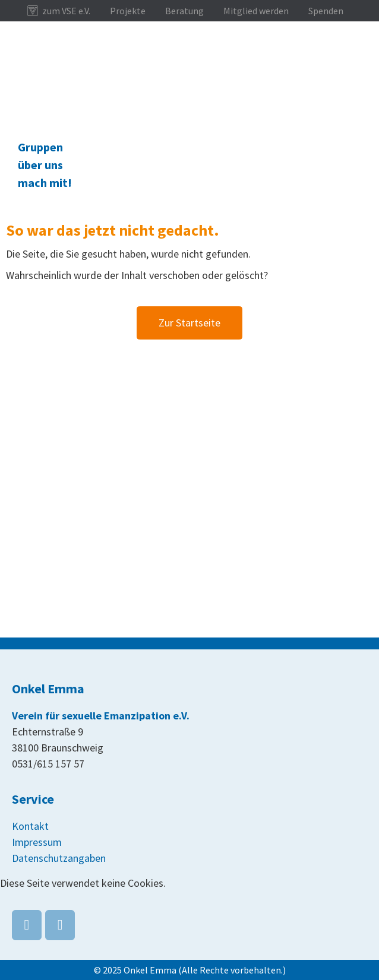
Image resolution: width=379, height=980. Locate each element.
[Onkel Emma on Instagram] (60, 925)
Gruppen (40, 147)
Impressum (37, 842)
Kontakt (30, 826)
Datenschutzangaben (59, 858)
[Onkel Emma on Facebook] (27, 925)
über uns (40, 165)
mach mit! (45, 183)
